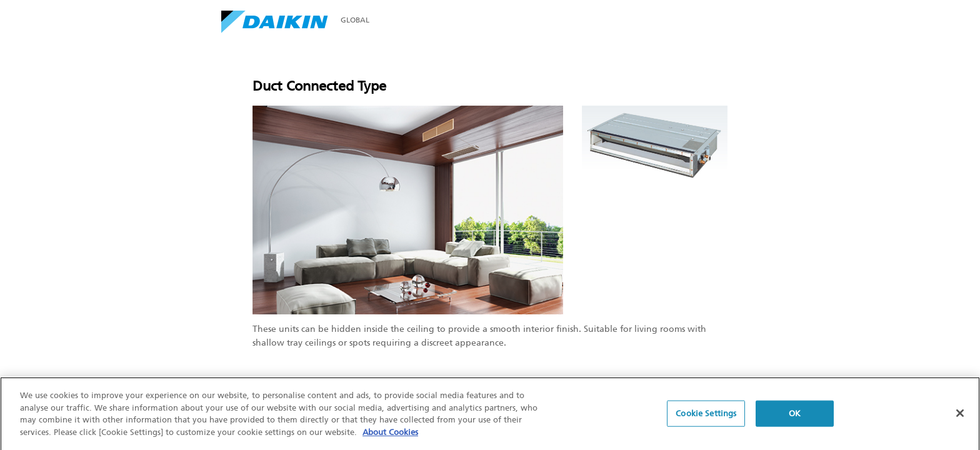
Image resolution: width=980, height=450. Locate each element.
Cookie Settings (706, 415)
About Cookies (390, 434)
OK (795, 415)
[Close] (960, 416)
